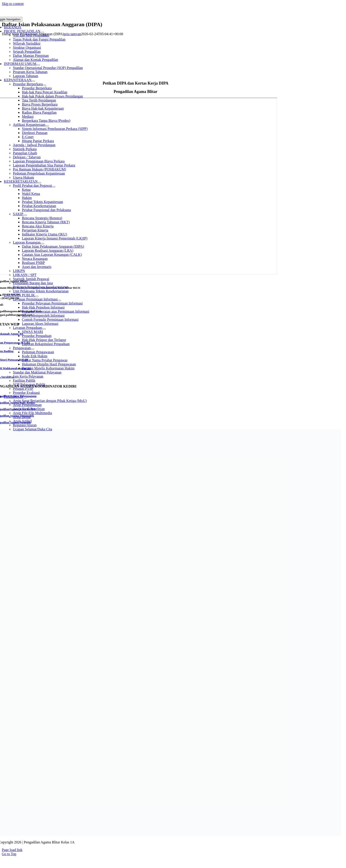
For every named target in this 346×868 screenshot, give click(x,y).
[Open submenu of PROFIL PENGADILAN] (42, 32)
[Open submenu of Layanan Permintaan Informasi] (59, 300)
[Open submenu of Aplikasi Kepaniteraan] (47, 126)
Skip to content (13, 4)
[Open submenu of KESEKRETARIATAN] (39, 183)
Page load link (12, 850)
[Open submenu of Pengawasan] (32, 349)
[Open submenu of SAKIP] (25, 215)
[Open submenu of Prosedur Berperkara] (44, 85)
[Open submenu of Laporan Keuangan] (42, 244)
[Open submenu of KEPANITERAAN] (33, 81)
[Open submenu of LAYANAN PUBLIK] (37, 296)
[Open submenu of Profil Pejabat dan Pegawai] (54, 187)
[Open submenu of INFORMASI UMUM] (38, 65)
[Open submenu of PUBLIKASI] (25, 398)
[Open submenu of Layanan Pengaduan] (44, 329)
